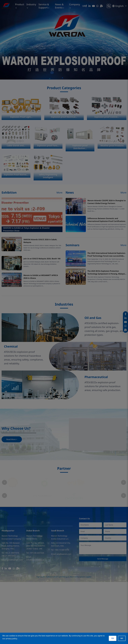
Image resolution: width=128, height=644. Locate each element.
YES (113, 638)
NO (122, 638)
